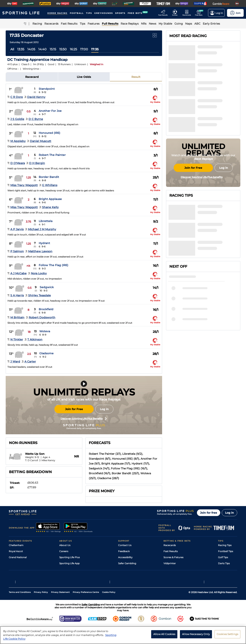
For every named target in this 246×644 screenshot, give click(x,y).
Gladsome (46, 353)
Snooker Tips (226, 569)
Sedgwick (47, 287)
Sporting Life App (69, 563)
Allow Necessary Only (196, 634)
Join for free (209, 513)
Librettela (46, 221)
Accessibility (125, 557)
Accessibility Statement (73, 569)
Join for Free (74, 409)
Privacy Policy (41, 610)
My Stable (169, 569)
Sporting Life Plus (70, 557)
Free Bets (169, 575)
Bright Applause (50, 199)
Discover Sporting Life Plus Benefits (84, 419)
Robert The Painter (52, 155)
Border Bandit (49, 177)
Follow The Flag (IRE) (53, 265)
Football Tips (226, 551)
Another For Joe (50, 111)
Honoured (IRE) (49, 133)
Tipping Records (228, 575)
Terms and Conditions (20, 610)
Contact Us (125, 545)
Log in (104, 409)
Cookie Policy (109, 610)
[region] (123, 635)
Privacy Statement (60, 610)
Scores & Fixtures (173, 557)
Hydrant (44, 243)
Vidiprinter (170, 563)
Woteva (45, 331)
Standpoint (47, 89)
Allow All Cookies (164, 634)
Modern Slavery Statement (75, 575)
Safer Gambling (127, 563)
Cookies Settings (227, 634)
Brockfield (46, 309)
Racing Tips (225, 545)
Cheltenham (16, 545)
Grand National (18, 557)
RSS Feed (65, 581)
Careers (64, 551)
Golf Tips (223, 557)
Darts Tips (224, 563)
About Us (65, 545)
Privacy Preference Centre (86, 610)
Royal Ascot (16, 551)
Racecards (170, 545)
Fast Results (171, 551)
